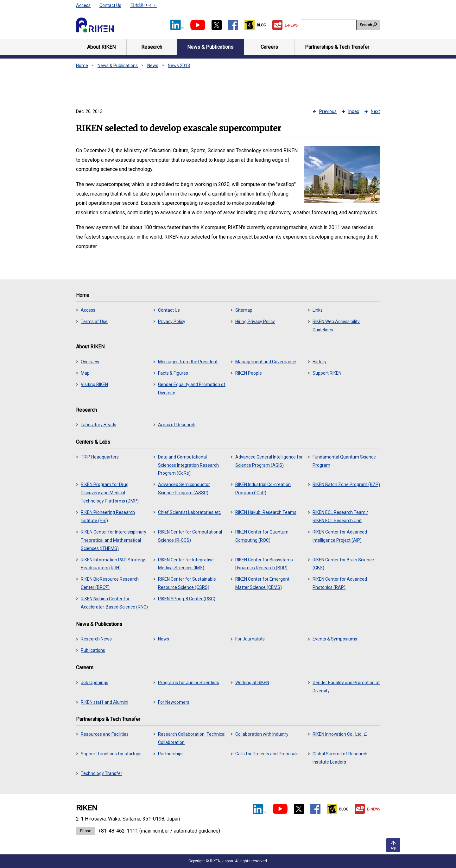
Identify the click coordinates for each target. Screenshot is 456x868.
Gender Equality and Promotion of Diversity (192, 389)
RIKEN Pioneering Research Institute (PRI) (108, 516)
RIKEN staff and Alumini (104, 702)
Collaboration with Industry (262, 734)
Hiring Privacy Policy (255, 322)
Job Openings (95, 683)
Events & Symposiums (335, 639)
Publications (93, 650)
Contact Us (110, 5)
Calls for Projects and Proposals (267, 754)
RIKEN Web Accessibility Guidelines (336, 326)
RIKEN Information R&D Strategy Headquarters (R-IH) (113, 564)
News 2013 (179, 66)
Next (375, 111)
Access (83, 5)
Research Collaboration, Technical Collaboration (192, 738)
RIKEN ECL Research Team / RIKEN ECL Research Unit (340, 516)
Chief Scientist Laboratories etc (189, 512)
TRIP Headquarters (100, 457)
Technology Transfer (101, 773)
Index (354, 111)
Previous (328, 111)
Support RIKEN (327, 373)
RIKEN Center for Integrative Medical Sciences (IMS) (186, 564)
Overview (90, 362)
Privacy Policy (172, 322)
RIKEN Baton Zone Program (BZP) (346, 484)
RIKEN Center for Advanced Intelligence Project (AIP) (340, 536)
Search (366, 25)
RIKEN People (249, 373)
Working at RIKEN (252, 683)
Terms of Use (94, 322)
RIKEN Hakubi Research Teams (266, 512)
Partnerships (171, 754)
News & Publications (118, 66)
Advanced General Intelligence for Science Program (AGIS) (269, 461)
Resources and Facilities (105, 734)
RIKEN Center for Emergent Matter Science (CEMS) (262, 583)
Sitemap (244, 310)
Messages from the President (188, 362)
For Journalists (250, 639)
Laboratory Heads (98, 425)
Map (85, 373)
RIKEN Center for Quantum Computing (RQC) (262, 536)
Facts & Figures (173, 373)
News (153, 66)
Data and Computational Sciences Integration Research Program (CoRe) (188, 465)
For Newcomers (174, 702)
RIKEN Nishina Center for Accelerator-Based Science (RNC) (114, 603)
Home (82, 66)
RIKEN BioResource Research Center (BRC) (110, 583)
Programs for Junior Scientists (189, 683)
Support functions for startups (111, 754)
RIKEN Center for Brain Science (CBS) (343, 564)
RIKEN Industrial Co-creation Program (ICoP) (263, 489)
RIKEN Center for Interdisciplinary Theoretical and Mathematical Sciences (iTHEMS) (114, 540)
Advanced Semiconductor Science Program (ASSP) (184, 489)
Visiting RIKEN (94, 384)
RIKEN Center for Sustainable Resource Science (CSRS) (187, 583)
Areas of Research (177, 425)
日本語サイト (143, 5)
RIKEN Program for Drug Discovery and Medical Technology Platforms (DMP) (110, 493)
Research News (96, 639)
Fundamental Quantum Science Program (344, 461)
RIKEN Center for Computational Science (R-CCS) (190, 536)
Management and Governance (266, 362)
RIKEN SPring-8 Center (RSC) (187, 599)
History (320, 362)
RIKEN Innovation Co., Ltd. (340, 734)
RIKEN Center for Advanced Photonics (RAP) (340, 583)
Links (318, 310)
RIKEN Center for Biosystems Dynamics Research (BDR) (264, 564)
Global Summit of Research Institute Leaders (340, 758)
